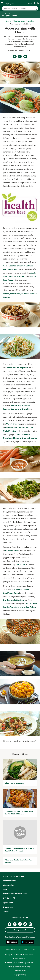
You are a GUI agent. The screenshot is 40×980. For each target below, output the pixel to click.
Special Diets (8, 903)
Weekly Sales (8, 885)
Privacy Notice (10, 955)
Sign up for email (20, 930)
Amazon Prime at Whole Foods (15, 894)
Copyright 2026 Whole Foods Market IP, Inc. (20, 950)
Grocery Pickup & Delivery (13, 876)
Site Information (21, 967)
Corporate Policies (20, 971)
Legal (29, 967)
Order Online (8, 907)
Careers (6, 911)
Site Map (11, 967)
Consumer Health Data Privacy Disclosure (19, 963)
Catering (7, 889)
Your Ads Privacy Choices (25, 955)
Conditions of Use (19, 959)
